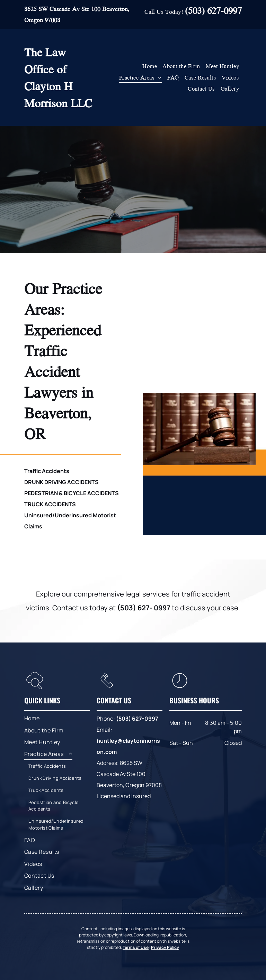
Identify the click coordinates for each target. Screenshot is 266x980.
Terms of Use (136, 947)
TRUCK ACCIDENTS (50, 504)
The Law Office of (45, 61)
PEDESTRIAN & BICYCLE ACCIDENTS (72, 493)
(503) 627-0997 (213, 10)
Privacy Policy (165, 947)
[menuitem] (150, 66)
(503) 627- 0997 (144, 608)
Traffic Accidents (47, 471)
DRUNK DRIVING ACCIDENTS (61, 482)
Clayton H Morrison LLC (58, 94)
